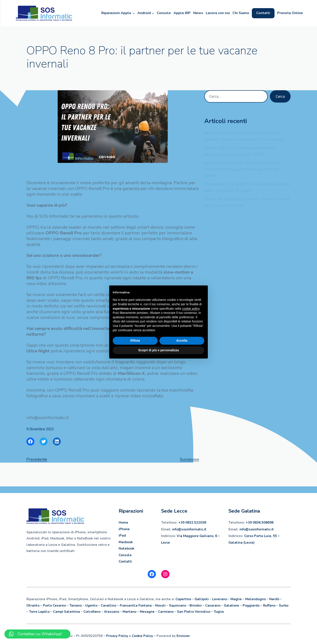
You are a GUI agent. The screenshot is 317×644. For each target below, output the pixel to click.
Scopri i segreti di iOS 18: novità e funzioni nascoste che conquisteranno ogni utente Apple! (242, 169)
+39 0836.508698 (260, 523)
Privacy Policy (117, 636)
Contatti (125, 561)
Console (125, 555)
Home (123, 523)
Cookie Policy (142, 636)
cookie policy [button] (191, 309)
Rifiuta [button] (135, 340)
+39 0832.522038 (192, 523)
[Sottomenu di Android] (151, 13)
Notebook (126, 548)
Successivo (189, 459)
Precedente (37, 459)
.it (205, 529)
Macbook (126, 542)
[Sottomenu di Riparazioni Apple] (132, 13)
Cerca (280, 96)
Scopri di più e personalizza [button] (158, 350)
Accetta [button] (182, 340)
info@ (177, 529)
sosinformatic (192, 529)
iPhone (124, 529)
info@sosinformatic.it (257, 529)
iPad (122, 535)
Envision (183, 636)
